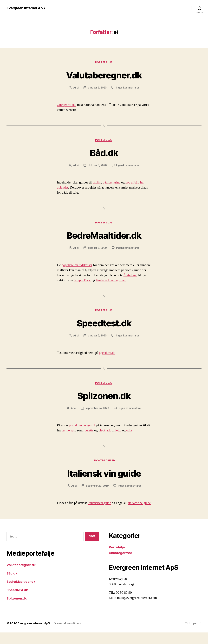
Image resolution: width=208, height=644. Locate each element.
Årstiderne (64, 281)
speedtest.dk (108, 359)
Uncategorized (104, 467)
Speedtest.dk (104, 329)
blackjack (110, 437)
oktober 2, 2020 (97, 342)
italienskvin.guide (100, 510)
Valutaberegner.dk (104, 75)
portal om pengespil (83, 432)
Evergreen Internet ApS (27, 8)
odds (136, 437)
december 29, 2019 (97, 492)
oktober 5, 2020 (97, 166)
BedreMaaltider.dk (104, 236)
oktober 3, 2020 (97, 249)
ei (77, 88)
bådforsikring (113, 183)
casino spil (73, 437)
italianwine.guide (69, 515)
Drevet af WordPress (68, 635)
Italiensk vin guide (104, 479)
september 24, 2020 (97, 414)
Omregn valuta (67, 105)
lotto (125, 437)
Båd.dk (104, 153)
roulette (94, 437)
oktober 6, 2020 (97, 88)
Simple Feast (110, 281)
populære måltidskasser (78, 266)
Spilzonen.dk (104, 402)
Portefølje (104, 63)
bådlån (97, 183)
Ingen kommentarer (128, 88)
